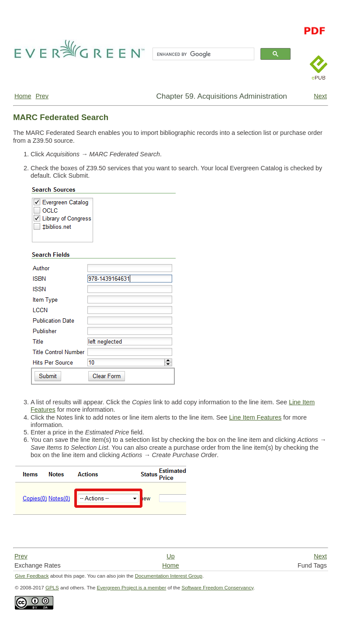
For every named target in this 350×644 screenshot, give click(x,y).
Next (320, 96)
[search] (203, 54)
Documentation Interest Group (169, 576)
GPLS (52, 588)
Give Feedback (32, 576)
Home (23, 96)
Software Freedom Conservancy (218, 588)
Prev (42, 96)
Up (170, 556)
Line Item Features (255, 417)
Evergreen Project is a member (132, 588)
